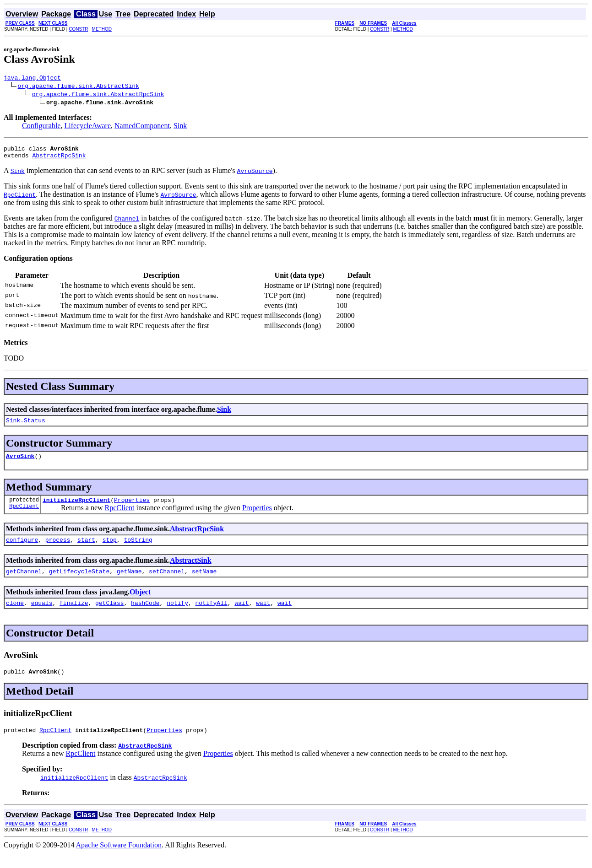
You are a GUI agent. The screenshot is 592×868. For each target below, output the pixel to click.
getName (129, 582)
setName (204, 582)
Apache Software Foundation (119, 860)
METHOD (102, 29)
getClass (109, 615)
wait (242, 615)
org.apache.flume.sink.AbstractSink (79, 87)
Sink (180, 127)
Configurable (41, 127)
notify (177, 615)
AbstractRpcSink (59, 159)
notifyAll (212, 615)
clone (15, 615)
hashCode (145, 615)
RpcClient (24, 515)
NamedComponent (142, 127)
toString (138, 549)
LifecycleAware (87, 127)
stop (110, 549)
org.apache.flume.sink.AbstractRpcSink (98, 95)
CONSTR (78, 29)
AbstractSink (191, 570)
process (58, 549)
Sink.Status (26, 426)
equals (42, 615)
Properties (132, 508)
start (86, 549)
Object (140, 603)
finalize (74, 615)
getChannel (24, 582)
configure (22, 549)
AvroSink (20, 463)
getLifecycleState (79, 582)
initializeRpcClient (76, 508)
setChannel (167, 582)
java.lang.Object (32, 79)
